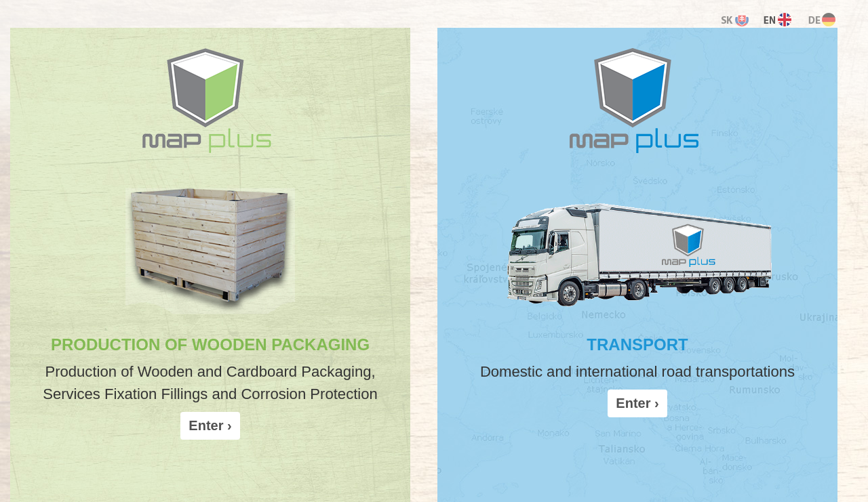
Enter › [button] (210, 425)
